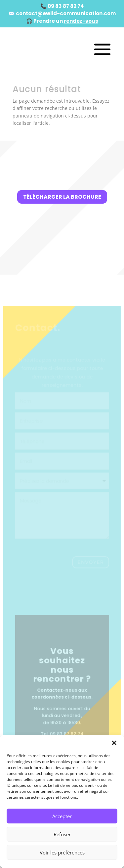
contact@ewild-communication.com (66, 13)
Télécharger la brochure (62, 197)
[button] (114, 743)
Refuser (62, 834)
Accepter (62, 816)
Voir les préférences (62, 852)
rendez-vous (81, 21)
